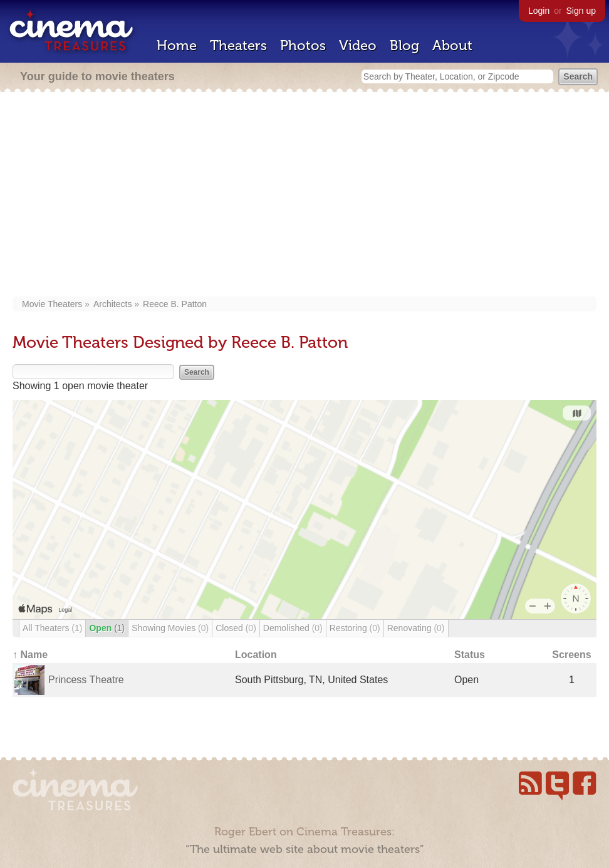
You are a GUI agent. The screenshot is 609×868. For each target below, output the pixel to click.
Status (470, 655)
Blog (404, 45)
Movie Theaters (52, 304)
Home (177, 45)
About (452, 45)
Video (358, 45)
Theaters (238, 45)
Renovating (416, 628)
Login (539, 11)
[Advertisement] (304, 196)
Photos (303, 45)
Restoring (355, 628)
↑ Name (30, 655)
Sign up (581, 11)
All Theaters (52, 628)
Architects (112, 304)
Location (256, 655)
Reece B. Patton (175, 304)
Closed (236, 628)
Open (107, 628)
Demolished (293, 628)
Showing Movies (170, 628)
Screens (571, 655)
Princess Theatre (86, 680)
